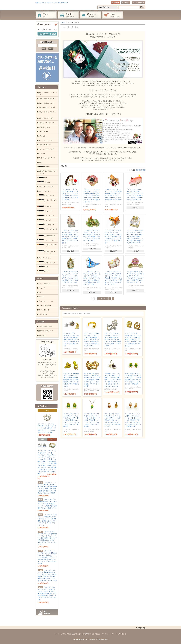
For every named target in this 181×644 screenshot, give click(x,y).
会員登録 (116, 3)
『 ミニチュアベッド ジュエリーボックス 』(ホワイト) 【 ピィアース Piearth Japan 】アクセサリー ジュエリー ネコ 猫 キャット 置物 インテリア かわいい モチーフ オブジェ (113, 278)
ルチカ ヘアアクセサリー (46, 140)
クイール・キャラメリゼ (46, 149)
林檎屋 (40, 162)
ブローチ (41, 297)
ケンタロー (42, 154)
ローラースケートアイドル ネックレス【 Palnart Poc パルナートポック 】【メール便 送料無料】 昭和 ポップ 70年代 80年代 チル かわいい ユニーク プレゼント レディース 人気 (47, 557)
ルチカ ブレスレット (45, 145)
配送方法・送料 (76, 634)
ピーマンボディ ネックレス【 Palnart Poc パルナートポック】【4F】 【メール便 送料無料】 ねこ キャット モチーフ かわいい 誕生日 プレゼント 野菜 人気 (92, 420)
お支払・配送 (68, 15)
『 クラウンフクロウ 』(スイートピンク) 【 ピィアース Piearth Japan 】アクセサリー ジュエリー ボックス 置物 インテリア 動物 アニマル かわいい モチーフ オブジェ (70, 237)
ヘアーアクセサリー (45, 306)
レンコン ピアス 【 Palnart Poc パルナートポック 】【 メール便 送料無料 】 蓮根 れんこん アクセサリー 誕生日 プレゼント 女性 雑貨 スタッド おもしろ (133, 340)
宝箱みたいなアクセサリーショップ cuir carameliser (52, 3)
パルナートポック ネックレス (48, 99)
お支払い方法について (45, 326)
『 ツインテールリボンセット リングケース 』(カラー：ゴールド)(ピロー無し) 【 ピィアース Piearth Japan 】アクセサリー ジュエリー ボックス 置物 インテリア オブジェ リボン (135, 237)
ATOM (47, 613)
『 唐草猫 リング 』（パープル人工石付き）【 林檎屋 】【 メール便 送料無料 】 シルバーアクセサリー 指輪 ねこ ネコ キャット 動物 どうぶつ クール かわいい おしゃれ (113, 380)
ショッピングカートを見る (47, 34)
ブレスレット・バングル (46, 301)
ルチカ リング (43, 136)
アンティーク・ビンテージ (47, 158)
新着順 (143, 170)
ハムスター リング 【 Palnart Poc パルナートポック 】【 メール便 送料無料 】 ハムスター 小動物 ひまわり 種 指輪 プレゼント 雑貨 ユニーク (47, 504)
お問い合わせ (90, 15)
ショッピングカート (113, 15)
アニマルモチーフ (44, 310)
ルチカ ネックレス (44, 127)
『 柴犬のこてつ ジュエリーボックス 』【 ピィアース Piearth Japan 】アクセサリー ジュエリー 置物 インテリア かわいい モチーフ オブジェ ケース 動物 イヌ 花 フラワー (92, 195)
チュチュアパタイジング (46, 187)
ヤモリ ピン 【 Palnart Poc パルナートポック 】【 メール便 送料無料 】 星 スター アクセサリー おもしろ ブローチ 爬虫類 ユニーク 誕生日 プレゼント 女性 (113, 340)
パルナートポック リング (46, 103)
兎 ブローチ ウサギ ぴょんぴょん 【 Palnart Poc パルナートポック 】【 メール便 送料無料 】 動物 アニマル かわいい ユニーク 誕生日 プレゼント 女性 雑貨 (92, 380)
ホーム (46, 15)
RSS (45, 611)
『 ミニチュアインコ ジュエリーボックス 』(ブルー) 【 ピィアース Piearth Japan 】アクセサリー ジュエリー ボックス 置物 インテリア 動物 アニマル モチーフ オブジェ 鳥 (92, 278)
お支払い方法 (65, 634)
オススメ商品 (42, 314)
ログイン (126, 3)
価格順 (138, 170)
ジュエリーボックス (45, 258)
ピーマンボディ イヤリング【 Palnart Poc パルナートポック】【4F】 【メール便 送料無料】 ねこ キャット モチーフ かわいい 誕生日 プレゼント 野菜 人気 (72, 420)
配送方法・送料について (46, 331)
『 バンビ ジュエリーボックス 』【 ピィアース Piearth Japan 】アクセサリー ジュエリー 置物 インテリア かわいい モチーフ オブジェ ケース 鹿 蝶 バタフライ (114, 237)
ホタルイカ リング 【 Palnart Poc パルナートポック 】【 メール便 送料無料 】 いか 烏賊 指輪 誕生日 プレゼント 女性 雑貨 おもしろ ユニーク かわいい (52, 461)
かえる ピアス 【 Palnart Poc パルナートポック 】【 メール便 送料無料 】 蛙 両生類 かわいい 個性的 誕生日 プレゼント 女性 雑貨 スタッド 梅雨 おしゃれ (71, 380)
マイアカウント (138, 3)
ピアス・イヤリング (45, 284)
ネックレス (42, 288)
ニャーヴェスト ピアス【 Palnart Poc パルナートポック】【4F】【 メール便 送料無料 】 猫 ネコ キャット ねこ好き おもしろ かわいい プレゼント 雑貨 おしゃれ (113, 420)
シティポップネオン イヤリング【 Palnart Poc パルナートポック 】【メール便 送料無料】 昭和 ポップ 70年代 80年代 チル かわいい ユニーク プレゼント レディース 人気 (47, 593)
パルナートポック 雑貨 (45, 118)
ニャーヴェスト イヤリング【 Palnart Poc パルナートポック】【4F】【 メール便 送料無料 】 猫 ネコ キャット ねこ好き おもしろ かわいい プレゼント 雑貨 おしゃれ (133, 420)
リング (40, 292)
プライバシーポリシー (109, 634)
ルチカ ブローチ (43, 132)
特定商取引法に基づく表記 (92, 634)
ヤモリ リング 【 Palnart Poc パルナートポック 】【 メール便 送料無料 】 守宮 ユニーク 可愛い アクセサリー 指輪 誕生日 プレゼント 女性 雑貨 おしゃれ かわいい (92, 340)
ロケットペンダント (45, 191)
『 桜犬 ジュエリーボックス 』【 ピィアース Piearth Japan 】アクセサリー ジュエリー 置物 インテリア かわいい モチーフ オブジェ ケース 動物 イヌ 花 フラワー (113, 195)
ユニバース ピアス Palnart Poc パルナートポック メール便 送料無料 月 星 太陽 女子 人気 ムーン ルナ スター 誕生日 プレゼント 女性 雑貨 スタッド (71, 340)
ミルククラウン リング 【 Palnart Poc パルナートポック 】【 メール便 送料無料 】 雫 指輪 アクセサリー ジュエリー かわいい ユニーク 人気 (47, 428)
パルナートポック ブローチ (47, 108)
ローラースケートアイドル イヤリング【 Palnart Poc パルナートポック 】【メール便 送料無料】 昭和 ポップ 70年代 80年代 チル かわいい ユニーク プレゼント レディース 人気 (47, 538)
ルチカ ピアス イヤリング (46, 123)
